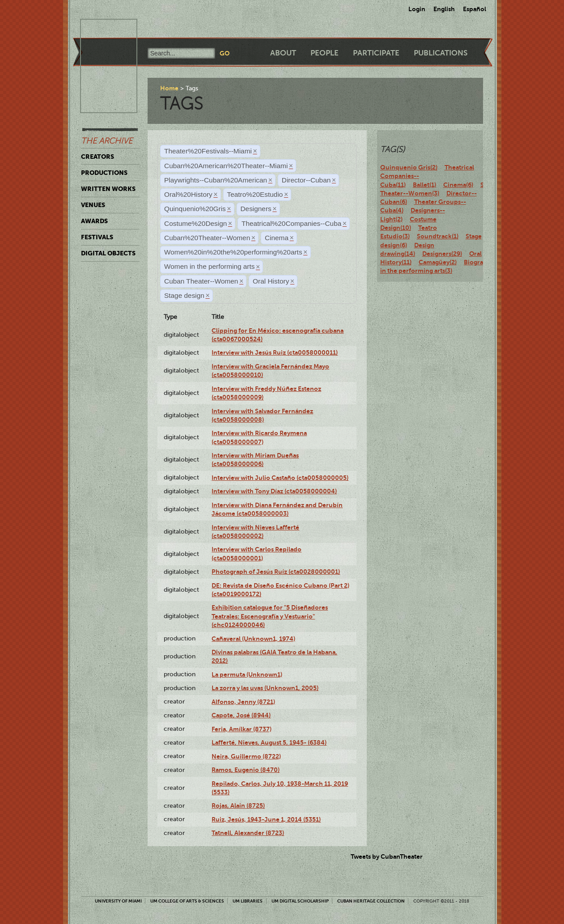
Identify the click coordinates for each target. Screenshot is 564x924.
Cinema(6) (458, 185)
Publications (441, 53)
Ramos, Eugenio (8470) (246, 770)
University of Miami (118, 901)
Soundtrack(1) (438, 236)
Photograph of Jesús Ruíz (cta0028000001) (276, 572)
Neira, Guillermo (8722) (246, 756)
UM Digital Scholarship (300, 901)
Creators (98, 157)
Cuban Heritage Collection (371, 901)
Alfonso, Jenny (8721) (243, 702)
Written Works (108, 189)
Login (417, 9)
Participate (376, 53)
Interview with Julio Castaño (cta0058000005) (280, 478)
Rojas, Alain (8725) (238, 805)
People (324, 53)
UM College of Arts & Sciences (187, 901)
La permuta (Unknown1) (247, 674)
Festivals (97, 237)
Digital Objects (108, 253)
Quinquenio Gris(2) (409, 167)
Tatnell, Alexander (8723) (248, 833)
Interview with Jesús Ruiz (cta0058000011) (275, 352)
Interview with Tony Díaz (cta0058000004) (274, 491)
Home (169, 88)
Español (475, 9)
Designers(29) (442, 254)
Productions (104, 173)
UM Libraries (248, 901)
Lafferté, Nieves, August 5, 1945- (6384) (269, 742)
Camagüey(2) (438, 262)
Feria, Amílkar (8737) (242, 729)
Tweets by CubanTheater (387, 856)
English (444, 9)
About (283, 53)
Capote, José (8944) (241, 715)
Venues (93, 205)
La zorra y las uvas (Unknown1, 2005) (265, 688)
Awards (94, 221)
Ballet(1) (424, 185)
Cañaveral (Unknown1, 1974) (253, 639)
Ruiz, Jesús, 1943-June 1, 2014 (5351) (266, 819)
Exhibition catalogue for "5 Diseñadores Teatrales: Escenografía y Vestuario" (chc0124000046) (270, 616)
